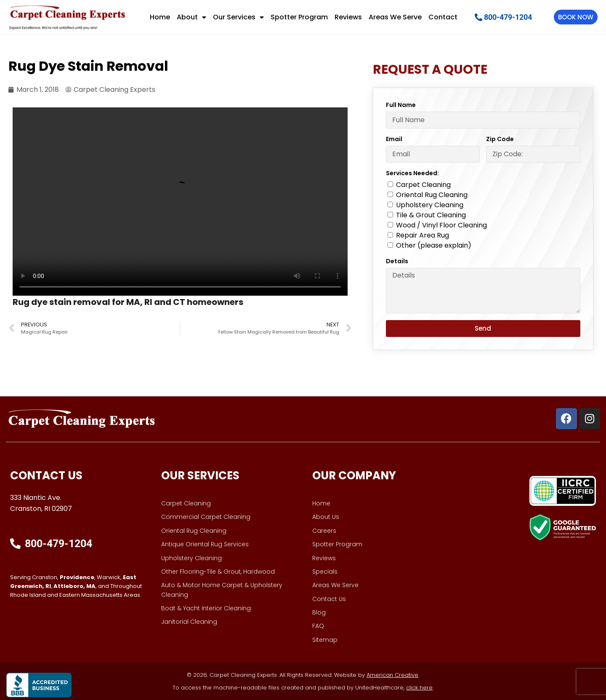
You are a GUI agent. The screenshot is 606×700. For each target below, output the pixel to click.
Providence (77, 577)
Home (160, 17)
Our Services (238, 17)
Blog (319, 612)
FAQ (318, 626)
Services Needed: (412, 173)
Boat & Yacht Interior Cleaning (206, 608)
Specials (325, 572)
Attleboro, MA (74, 586)
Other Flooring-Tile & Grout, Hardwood (218, 572)
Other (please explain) (434, 245)
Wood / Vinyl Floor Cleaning (441, 225)
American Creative (392, 675)
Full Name (401, 105)
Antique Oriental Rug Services (205, 544)
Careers (324, 531)
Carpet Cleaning (423, 185)
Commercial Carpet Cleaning (206, 517)
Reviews (348, 17)
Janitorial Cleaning (189, 622)
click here (419, 688)
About (191, 17)
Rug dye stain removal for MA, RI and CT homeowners (128, 302)
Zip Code (500, 139)
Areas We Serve (395, 17)
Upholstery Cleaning (430, 205)
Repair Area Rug (423, 235)
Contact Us (329, 599)
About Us (326, 517)
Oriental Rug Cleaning (432, 195)
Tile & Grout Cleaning (431, 215)
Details (397, 261)
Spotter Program (299, 17)
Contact (443, 17)
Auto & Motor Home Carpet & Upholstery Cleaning (222, 590)
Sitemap (325, 640)
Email (394, 139)
